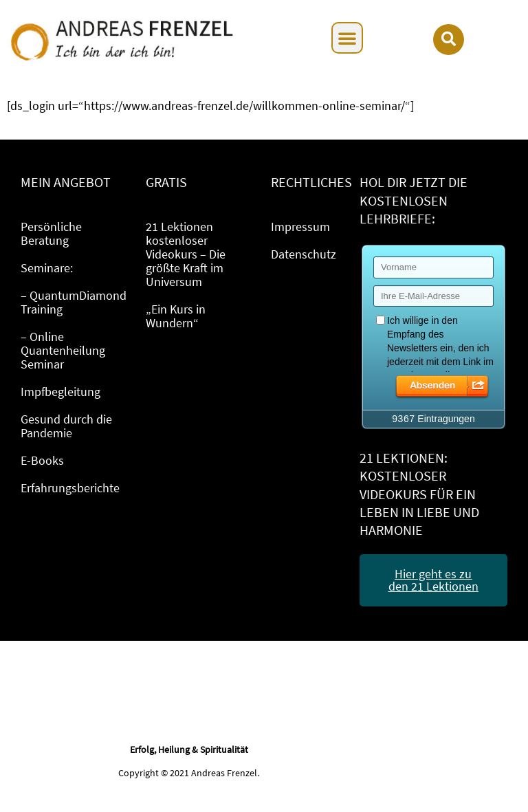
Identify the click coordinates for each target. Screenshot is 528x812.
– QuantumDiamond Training (74, 302)
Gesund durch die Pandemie (66, 426)
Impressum (300, 227)
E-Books (42, 460)
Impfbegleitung (60, 392)
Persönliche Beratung (51, 233)
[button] (347, 38)
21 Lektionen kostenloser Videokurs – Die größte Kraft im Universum (186, 254)
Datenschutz (304, 254)
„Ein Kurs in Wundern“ (176, 316)
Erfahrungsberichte (70, 488)
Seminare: (47, 268)
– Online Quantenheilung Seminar (63, 350)
